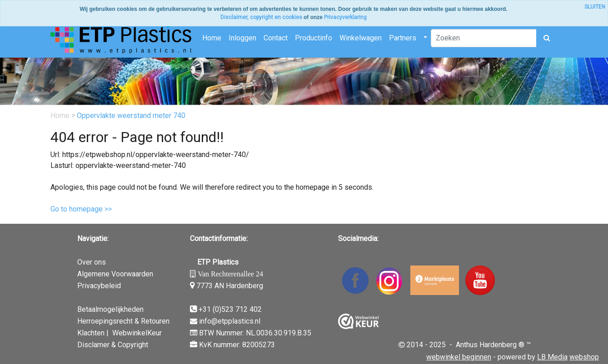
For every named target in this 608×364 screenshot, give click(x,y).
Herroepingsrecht (105, 321)
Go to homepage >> (81, 209)
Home (212, 38)
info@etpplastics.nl (230, 321)
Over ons (92, 262)
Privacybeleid (99, 286)
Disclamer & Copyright (113, 345)
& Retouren (151, 321)
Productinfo (314, 38)
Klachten (91, 333)
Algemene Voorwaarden (115, 274)
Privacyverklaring (345, 17)
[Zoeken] (484, 38)
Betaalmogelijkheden (110, 309)
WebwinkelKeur (137, 333)
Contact (276, 38)
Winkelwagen (361, 38)
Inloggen (242, 38)
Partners (403, 38)
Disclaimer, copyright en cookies (261, 17)
